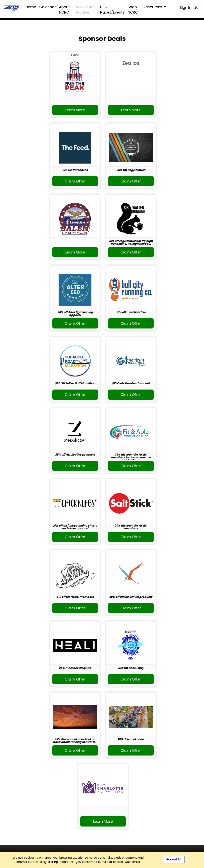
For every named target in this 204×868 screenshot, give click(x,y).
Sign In (185, 7)
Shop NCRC (133, 10)
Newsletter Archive (85, 10)
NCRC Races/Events (112, 10)
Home (31, 7)
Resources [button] (153, 7)
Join (198, 7)
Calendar (48, 7)
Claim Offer (75, 181)
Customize (132, 862)
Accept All (174, 859)
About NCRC (64, 10)
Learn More (75, 110)
